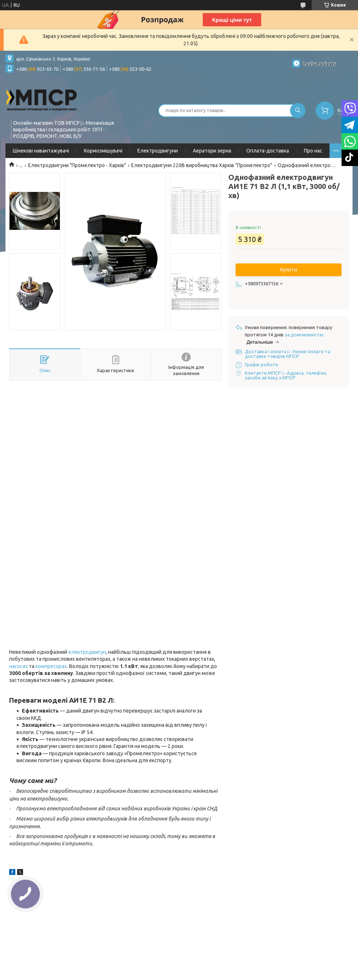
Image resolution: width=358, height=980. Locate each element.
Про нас (313, 151)
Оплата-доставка (268, 151)
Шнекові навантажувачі (41, 151)
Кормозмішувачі (103, 151)
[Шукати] (298, 111)
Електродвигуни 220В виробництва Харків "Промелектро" (202, 165)
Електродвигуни (158, 151)
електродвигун (87, 652)
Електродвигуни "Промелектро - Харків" (77, 165)
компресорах (51, 666)
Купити (289, 270)
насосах (18, 666)
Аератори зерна (212, 151)
